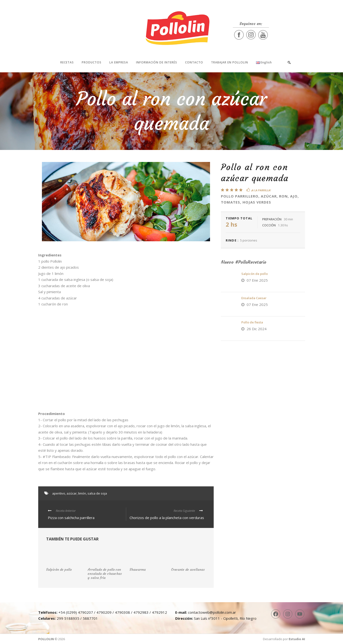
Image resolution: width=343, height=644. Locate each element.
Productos (92, 62)
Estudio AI (297, 639)
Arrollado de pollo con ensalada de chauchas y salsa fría (105, 574)
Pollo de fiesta (252, 322)
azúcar (72, 493)
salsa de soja (97, 493)
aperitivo (59, 493)
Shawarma (138, 570)
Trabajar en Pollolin (230, 62)
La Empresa (119, 62)
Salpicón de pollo (255, 274)
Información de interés (157, 62)
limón (82, 493)
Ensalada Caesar (254, 298)
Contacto (194, 62)
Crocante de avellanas (188, 570)
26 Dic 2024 (257, 329)
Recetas (67, 62)
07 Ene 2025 (257, 280)
